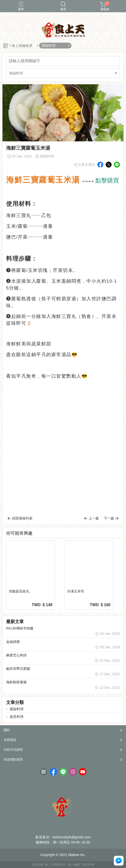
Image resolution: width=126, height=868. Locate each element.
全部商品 (10, 740)
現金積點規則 (13, 759)
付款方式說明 (13, 750)
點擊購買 (107, 180)
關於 (7, 730)
